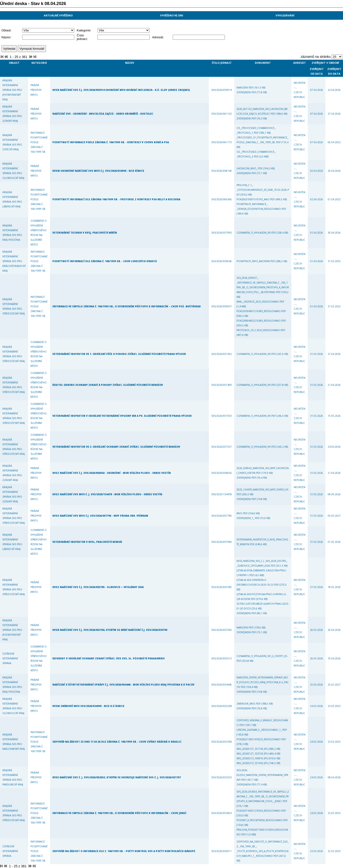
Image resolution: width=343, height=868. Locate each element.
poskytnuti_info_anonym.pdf (256, 261)
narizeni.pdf (245, 88)
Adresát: (158, 37)
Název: (6, 37)
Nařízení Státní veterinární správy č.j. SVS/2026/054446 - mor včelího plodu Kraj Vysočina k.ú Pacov (123, 685)
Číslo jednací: (82, 37)
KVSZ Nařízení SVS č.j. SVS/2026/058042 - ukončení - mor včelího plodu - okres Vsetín (112, 473)
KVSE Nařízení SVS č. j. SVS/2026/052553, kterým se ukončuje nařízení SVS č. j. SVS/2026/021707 (117, 777)
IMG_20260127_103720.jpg (253, 754)
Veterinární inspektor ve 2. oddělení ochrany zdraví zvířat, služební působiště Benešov (116, 447)
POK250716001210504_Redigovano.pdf (261, 811)
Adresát (300, 63)
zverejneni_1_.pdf (248, 518)
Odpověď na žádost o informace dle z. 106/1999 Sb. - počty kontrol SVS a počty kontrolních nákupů (124, 851)
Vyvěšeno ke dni (172, 15)
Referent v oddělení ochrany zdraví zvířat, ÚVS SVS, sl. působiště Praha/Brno (108, 658)
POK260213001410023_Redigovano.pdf (261, 739)
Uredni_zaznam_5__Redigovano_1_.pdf (262, 730)
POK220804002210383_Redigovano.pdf (261, 321)
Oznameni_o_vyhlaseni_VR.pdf (257, 233)
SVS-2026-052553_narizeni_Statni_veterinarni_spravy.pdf (262, 775)
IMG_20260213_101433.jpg (253, 763)
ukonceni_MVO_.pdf (250, 168)
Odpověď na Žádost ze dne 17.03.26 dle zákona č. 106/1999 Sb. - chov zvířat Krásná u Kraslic (117, 742)
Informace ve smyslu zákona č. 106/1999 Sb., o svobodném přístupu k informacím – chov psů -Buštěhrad (127, 306)
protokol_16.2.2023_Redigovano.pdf (261, 330)
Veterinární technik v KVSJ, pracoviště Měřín (85, 233)
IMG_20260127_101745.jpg (253, 749)
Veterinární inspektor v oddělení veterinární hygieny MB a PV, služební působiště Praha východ (122, 416)
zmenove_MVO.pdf (249, 704)
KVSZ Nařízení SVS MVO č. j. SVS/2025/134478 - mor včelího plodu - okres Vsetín (107, 494)
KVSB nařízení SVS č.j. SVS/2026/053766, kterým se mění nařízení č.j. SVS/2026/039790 (110, 630)
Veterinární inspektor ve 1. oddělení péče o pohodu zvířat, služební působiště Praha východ (119, 354)
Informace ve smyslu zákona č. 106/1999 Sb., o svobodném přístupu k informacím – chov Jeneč (119, 813)
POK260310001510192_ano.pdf (256, 199)
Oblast (14, 63)
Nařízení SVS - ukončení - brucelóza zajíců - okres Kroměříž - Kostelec (103, 114)
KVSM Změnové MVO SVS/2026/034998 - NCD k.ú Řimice (88, 706)
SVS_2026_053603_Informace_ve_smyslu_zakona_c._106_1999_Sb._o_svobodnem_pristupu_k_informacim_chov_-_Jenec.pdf (263, 796)
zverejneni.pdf (247, 92)
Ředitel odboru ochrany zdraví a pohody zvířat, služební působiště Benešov (108, 385)
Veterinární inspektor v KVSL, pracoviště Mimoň (87, 542)
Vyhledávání (285, 15)
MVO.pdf (242, 513)
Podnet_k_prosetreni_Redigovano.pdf (262, 820)
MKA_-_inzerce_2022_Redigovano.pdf (260, 302)
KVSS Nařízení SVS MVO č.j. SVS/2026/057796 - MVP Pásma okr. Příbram (100, 516)
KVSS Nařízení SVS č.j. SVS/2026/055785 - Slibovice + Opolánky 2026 (98, 587)
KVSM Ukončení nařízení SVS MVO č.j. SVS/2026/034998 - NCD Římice (98, 171)
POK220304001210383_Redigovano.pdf (261, 311)
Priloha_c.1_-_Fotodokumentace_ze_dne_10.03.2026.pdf (263, 190)
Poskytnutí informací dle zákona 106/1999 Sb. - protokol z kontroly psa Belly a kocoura (116, 199)
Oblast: (6, 30)
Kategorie (39, 63)
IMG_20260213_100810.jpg (253, 758)
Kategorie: (84, 30)
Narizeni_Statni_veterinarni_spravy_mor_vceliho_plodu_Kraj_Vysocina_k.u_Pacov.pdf (263, 682)
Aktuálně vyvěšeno (58, 15)
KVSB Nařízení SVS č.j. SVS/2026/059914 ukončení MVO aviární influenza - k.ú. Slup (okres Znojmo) (121, 90)
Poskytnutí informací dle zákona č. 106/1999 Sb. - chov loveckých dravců (105, 261)
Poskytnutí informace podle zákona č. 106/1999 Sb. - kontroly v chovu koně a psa (111, 142)
